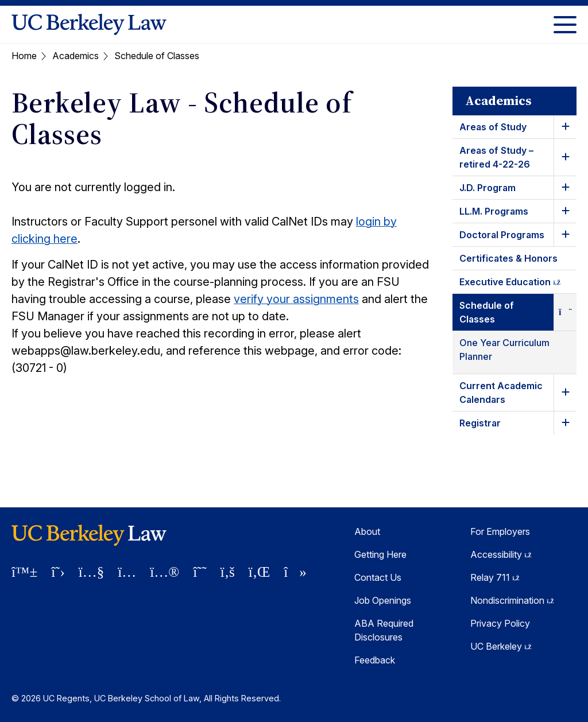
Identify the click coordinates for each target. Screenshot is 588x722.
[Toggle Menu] (565, 24)
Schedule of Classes (487, 312)
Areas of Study (493, 127)
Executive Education (518, 284)
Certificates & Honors (508, 258)
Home (24, 56)
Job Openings (383, 600)
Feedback (375, 660)
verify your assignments (296, 299)
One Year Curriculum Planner (504, 350)
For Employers (500, 531)
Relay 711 (495, 577)
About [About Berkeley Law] (367, 531)
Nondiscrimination (512, 600)
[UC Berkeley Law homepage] (89, 24)
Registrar (480, 423)
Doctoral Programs (502, 235)
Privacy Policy (500, 623)
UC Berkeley (501, 646)
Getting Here (380, 554)
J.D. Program (488, 188)
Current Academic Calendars (501, 393)
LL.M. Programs (494, 211)
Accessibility (501, 554)
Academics (76, 56)
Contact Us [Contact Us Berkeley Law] (378, 577)
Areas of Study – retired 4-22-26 (496, 157)
